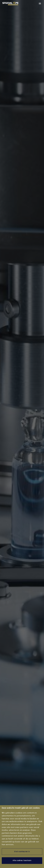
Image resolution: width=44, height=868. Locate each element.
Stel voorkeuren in (22, 852)
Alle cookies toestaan (22, 860)
